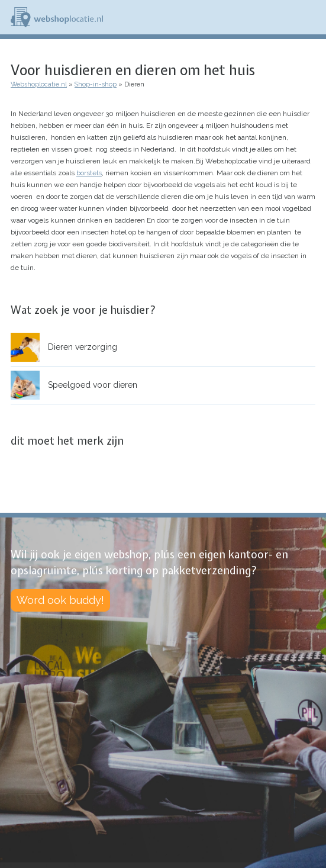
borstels (89, 173)
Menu (312, 17)
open (307, 347)
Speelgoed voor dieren (93, 385)
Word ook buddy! (60, 600)
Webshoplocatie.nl (39, 84)
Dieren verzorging (83, 347)
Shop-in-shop (96, 84)
